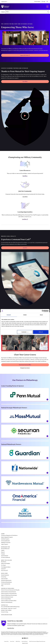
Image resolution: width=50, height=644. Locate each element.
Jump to (3, 12)
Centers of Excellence (8, 588)
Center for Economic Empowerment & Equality (10, 590)
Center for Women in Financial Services (9, 593)
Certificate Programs (5, 539)
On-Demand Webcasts (6, 557)
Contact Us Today (5, 612)
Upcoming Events (5, 556)
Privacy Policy (6, 641)
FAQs (2, 586)
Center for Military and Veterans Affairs (9, 601)
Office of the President (6, 563)
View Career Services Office (25, 365)
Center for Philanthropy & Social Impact (9, 595)
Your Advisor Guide (7, 615)
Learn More (25, 81)
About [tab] (41, 315)
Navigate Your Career (25, 368)
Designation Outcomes (6, 542)
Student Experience (5, 575)
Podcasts (3, 554)
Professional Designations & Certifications (9, 535)
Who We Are (4, 562)
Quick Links (4, 2)
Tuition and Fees (4, 579)
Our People (3, 565)
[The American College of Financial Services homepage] (5, 7)
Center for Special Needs (6, 599)
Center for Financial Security (7, 602)
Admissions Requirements (6, 580)
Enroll (25, 248)
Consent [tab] (9, 315)
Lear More (25, 219)
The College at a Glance (6, 567)
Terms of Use (12, 641)
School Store (4, 571)
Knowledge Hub (6, 547)
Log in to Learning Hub (6, 584)
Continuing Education (5, 541)
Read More (25, 176)
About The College (7, 560)
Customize (25, 332)
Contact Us (4, 605)
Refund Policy (18, 641)
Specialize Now (11, 628)
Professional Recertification (7, 582)
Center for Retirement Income (7, 597)
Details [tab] (25, 315)
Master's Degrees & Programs (7, 537)
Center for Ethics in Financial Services (8, 592)
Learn (3, 534)
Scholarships (4, 577)
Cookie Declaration (25, 641)
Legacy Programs (5, 544)
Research (3, 552)
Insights (3, 550)
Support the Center (25, 55)
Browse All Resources (5, 549)
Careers (3, 569)
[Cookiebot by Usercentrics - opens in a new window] (43, 311)
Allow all (41, 332)
